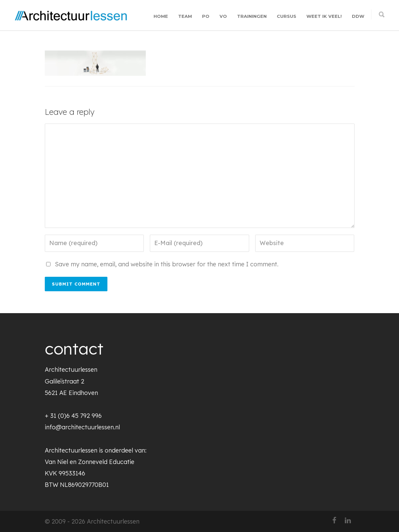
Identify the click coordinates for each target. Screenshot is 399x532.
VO (223, 16)
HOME (161, 16)
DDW (358, 16)
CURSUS (287, 16)
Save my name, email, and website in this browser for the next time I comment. (167, 264)
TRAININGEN (252, 16)
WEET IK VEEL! (324, 16)
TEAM (185, 16)
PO (206, 16)
